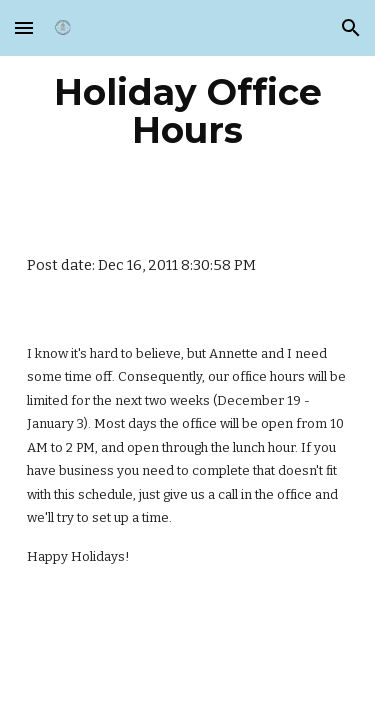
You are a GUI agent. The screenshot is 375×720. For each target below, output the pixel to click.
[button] (24, 27)
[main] (188, 111)
